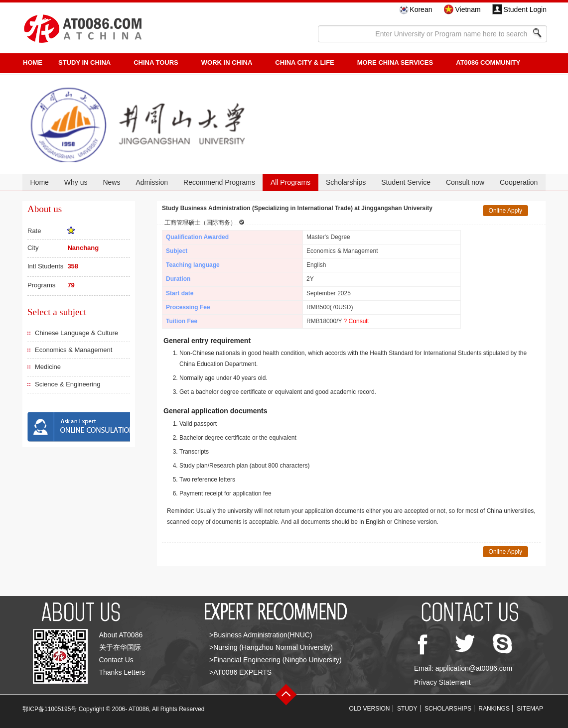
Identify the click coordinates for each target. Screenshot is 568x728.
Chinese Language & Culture (76, 333)
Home (39, 182)
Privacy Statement (442, 682)
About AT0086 (121, 635)
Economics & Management (73, 350)
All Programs (290, 182)
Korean (421, 9)
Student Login (525, 9)
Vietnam (468, 9)
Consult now (465, 182)
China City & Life (304, 62)
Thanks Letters (122, 672)
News (111, 182)
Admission (152, 182)
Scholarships (346, 182)
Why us (76, 182)
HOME (33, 62)
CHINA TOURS (156, 62)
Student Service (406, 182)
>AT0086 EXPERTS (240, 672)
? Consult (356, 321)
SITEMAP (530, 709)
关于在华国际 (120, 647)
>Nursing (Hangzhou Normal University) (271, 647)
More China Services (395, 62)
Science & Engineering (68, 384)
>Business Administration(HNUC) (261, 635)
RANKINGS (494, 709)
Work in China (227, 62)
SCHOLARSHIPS (448, 709)
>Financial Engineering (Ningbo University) (276, 660)
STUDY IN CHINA (84, 62)
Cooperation (519, 182)
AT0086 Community (488, 62)
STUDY (407, 709)
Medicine (48, 367)
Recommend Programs (219, 182)
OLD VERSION (370, 709)
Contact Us (116, 660)
